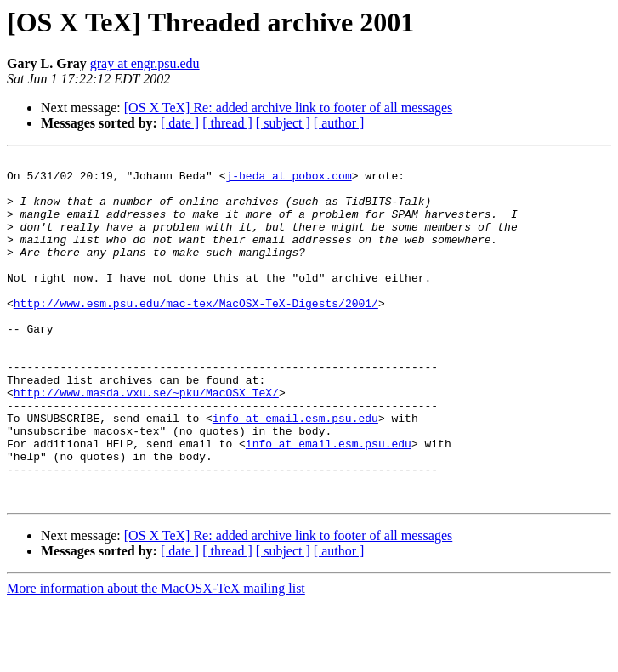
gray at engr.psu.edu (145, 63)
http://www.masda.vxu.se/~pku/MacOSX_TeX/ (146, 441)
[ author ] (339, 123)
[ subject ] (283, 123)
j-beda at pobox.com (288, 180)
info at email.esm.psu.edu (295, 471)
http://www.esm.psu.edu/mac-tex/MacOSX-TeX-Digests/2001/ (196, 333)
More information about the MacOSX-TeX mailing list (156, 657)
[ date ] (180, 123)
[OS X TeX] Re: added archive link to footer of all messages (288, 108)
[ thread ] (227, 123)
